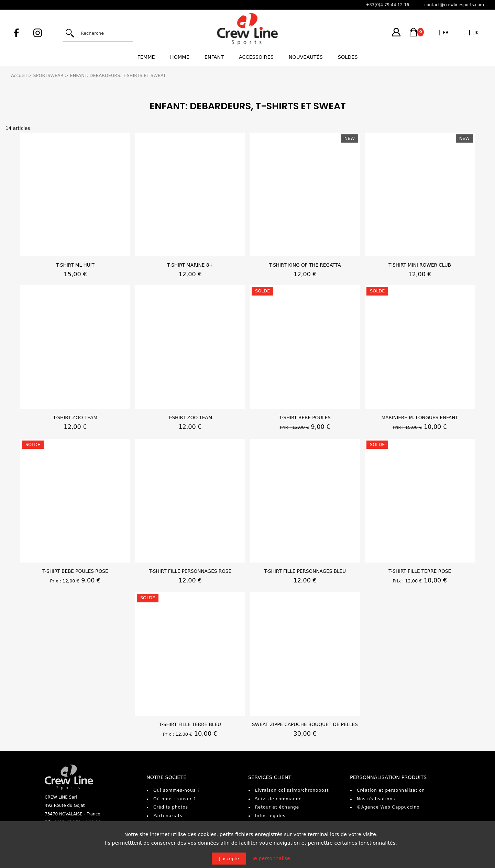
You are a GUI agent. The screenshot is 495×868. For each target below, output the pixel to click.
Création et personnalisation (391, 790)
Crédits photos (171, 807)
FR (446, 33)
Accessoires (256, 57)
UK (476, 33)
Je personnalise (271, 858)
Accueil (19, 75)
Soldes (348, 57)
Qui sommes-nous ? (177, 790)
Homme (180, 57)
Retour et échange (277, 807)
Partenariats (168, 816)
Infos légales (270, 816)
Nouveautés (306, 57)
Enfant (214, 57)
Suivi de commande (278, 799)
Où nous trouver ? (175, 799)
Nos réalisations (376, 799)
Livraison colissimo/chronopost (292, 790)
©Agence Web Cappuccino (388, 807)
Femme (146, 57)
